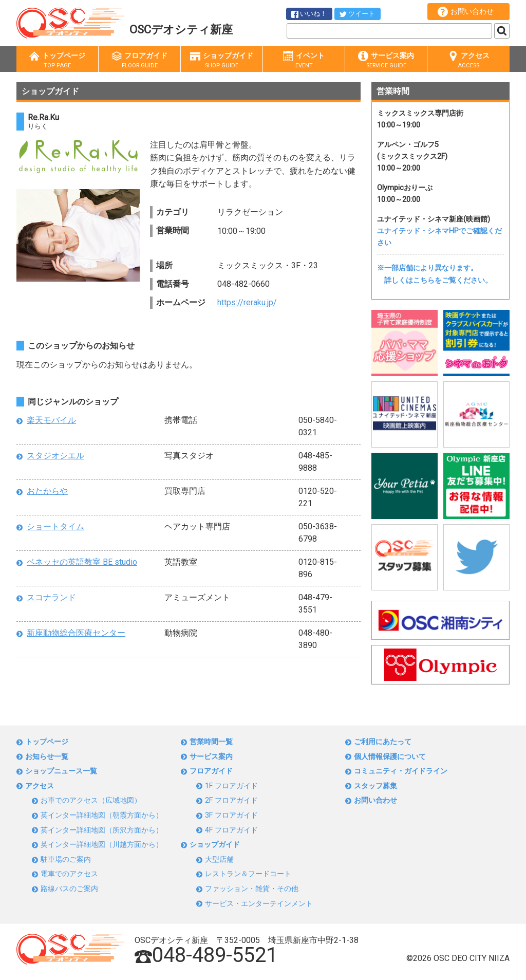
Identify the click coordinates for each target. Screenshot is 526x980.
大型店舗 (219, 859)
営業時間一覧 (211, 742)
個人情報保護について (390, 757)
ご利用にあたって (383, 742)
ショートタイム (55, 526)
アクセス (468, 60)
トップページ (57, 60)
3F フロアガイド (231, 815)
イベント (304, 60)
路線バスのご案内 (69, 889)
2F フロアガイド (231, 800)
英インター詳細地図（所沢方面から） (102, 830)
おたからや (47, 491)
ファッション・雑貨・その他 (252, 889)
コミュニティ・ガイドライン (401, 771)
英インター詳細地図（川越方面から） (102, 845)
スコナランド (51, 597)
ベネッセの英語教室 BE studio (82, 562)
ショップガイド (222, 60)
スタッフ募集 (375, 786)
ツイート (357, 14)
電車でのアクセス (69, 874)
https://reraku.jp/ (247, 302)
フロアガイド (139, 60)
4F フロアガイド (231, 830)
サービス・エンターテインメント (259, 904)
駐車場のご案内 (66, 859)
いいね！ (309, 14)
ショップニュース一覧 (61, 771)
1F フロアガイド (231, 786)
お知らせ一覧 (47, 757)
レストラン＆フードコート (248, 874)
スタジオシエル (55, 456)
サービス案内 (386, 60)
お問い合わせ (466, 12)
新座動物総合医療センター (76, 633)
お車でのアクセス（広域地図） (91, 800)
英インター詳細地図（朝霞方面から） (102, 815)
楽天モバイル (51, 420)
